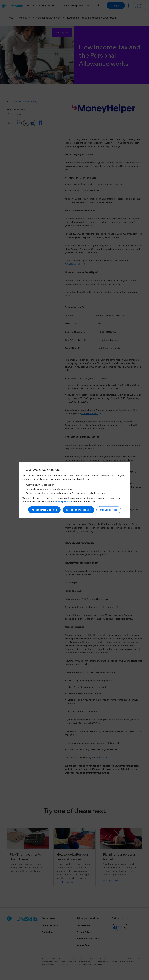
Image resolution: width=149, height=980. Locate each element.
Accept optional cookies (44, 510)
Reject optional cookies (79, 510)
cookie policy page (64, 502)
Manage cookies (109, 510)
